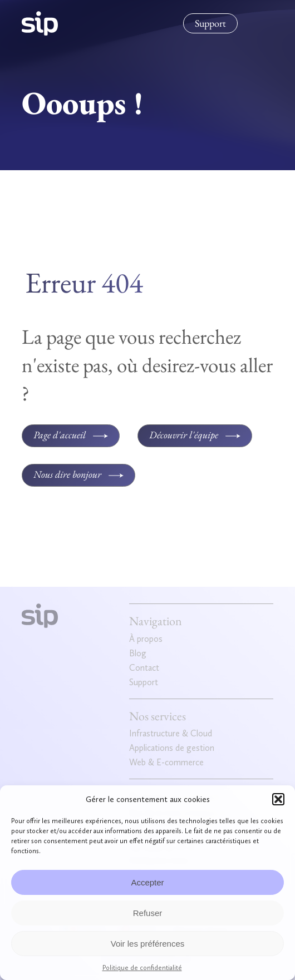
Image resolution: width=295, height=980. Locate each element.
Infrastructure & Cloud (171, 734)
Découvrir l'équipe (184, 435)
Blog (138, 654)
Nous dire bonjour (67, 474)
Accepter (147, 882)
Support (210, 23)
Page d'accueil (60, 435)
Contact (144, 668)
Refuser (148, 913)
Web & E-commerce (166, 763)
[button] (278, 799)
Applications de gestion (172, 748)
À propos (146, 639)
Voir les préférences (148, 944)
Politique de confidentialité (142, 968)
